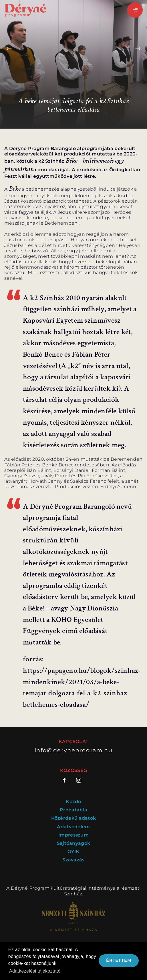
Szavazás (73, 860)
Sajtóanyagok (74, 843)
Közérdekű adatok (74, 818)
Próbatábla (73, 810)
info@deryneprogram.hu (74, 750)
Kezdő (73, 802)
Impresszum (73, 835)
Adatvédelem (73, 827)
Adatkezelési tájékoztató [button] (35, 971)
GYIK (73, 852)
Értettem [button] (119, 960)
